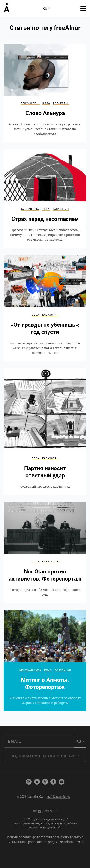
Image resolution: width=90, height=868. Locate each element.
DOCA (46, 103)
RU (46, 8)
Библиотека (30, 209)
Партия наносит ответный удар (45, 431)
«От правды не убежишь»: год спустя (45, 308)
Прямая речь (30, 103)
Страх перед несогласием (45, 199)
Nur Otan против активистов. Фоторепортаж (45, 552)
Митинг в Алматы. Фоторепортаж (45, 660)
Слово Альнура (45, 93)
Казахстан (61, 103)
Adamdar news (30, 670)
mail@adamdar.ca (58, 797)
